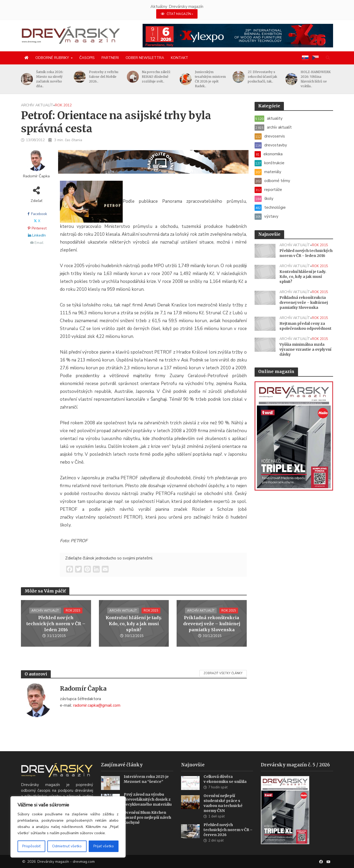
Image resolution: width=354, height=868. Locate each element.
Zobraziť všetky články (223, 673)
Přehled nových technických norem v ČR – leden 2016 (56, 624)
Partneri (110, 58)
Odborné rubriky (52, 58)
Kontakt (179, 58)
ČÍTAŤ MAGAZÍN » (177, 14)
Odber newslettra (145, 58)
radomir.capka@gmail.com (97, 705)
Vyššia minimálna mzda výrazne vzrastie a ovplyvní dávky (305, 349)
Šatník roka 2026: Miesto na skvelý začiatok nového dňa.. (50, 79)
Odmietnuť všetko (67, 846)
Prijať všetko (104, 846)
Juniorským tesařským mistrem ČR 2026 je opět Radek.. (210, 79)
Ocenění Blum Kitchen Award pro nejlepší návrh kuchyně (147, 825)
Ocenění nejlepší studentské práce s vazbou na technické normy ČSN (223, 811)
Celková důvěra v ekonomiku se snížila (225, 787)
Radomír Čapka (36, 176)
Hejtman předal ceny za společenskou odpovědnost (305, 326)
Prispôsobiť (31, 846)
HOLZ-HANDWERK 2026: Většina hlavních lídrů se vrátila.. (316, 79)
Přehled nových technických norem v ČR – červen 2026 (228, 838)
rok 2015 (73, 611)
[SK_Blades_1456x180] (153, 165)
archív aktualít (37, 105)
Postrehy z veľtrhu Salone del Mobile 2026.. (104, 77)
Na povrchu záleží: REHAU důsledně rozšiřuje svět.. (156, 77)
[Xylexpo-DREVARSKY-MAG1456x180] (238, 35)
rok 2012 (63, 105)
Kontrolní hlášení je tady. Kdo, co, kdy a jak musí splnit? (134, 624)
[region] (68, 827)
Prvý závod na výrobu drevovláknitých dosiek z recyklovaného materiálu (148, 807)
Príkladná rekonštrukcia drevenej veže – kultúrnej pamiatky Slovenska (212, 624)
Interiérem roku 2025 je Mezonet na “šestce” (146, 787)
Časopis (87, 58)
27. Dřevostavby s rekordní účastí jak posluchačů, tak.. (262, 77)
